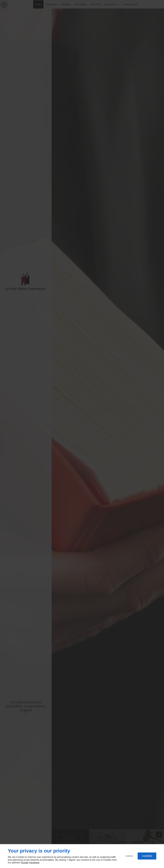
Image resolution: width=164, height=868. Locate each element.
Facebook (34, 863)
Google (25, 863)
